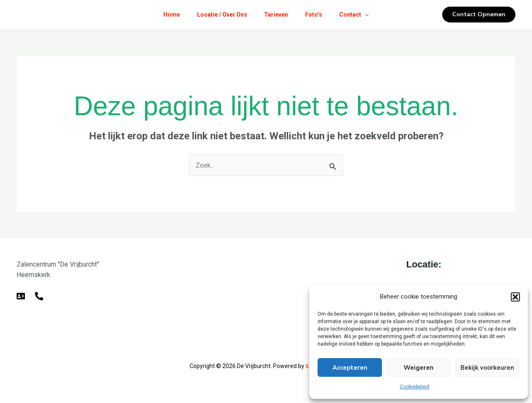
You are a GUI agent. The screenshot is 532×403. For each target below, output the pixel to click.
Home (165, 15)
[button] (515, 297)
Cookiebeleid (415, 387)
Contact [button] (360, 15)
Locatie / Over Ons (219, 15)
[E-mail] (21, 296)
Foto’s (316, 15)
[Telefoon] (39, 296)
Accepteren (350, 368)
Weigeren (419, 368)
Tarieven (276, 15)
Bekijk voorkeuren (487, 368)
